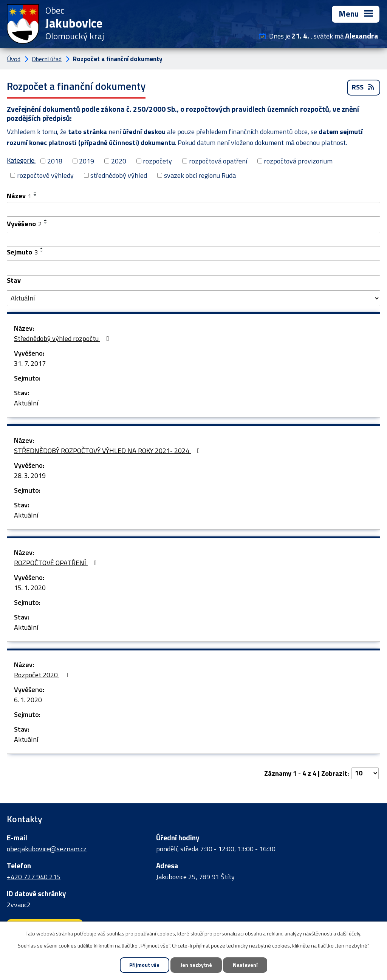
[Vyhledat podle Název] (193, 210)
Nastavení (246, 965)
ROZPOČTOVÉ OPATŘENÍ (57, 563)
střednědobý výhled (119, 175)
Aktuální (26, 403)
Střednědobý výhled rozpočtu (63, 339)
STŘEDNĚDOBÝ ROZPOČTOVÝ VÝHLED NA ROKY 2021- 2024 (108, 451)
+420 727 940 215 (34, 877)
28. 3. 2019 (30, 476)
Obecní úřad (47, 59)
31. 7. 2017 (30, 364)
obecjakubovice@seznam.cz (47, 849)
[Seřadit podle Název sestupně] (36, 195)
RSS (364, 88)
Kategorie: (21, 160)
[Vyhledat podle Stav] (193, 299)
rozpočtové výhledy (45, 175)
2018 (55, 161)
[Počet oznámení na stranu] (365, 774)
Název (19, 196)
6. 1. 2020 (28, 700)
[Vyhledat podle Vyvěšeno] (193, 240)
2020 (119, 161)
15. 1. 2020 (30, 588)
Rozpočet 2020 (43, 675)
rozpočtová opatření (218, 161)
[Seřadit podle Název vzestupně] (36, 192)
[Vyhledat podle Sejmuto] (193, 268)
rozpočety (157, 161)
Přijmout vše (144, 965)
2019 (87, 161)
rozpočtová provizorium (298, 161)
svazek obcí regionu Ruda (200, 175)
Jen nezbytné (196, 965)
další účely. (349, 933)
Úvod (14, 59)
